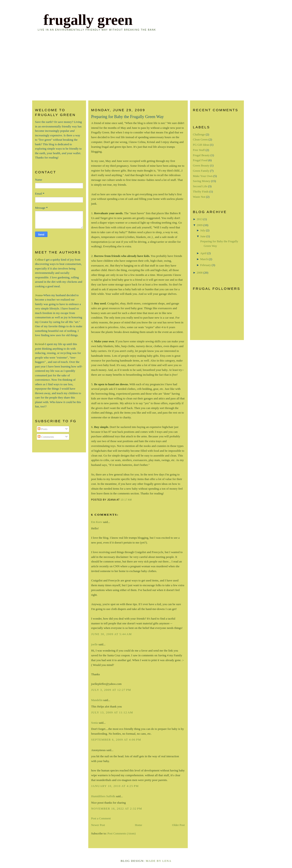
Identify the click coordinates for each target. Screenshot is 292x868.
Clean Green (200, 139)
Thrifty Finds (201, 191)
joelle (95, 644)
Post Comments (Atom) (122, 833)
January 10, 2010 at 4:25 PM (115, 786)
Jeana (39, 295)
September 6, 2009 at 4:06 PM (116, 740)
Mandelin (97, 700)
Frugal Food (200, 160)
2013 (200, 219)
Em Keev (97, 522)
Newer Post (98, 825)
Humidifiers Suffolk (103, 796)
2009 (200, 225)
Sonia (95, 723)
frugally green (88, 20)
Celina (39, 260)
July (203, 230)
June (203, 236)
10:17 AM (126, 500)
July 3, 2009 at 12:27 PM (111, 690)
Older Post (178, 825)
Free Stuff (199, 150)
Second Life (200, 186)
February (206, 265)
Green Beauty (201, 165)
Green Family (201, 171)
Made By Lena (159, 861)
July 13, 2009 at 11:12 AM (112, 712)
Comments (46, 437)
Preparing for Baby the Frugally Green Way (128, 117)
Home (138, 825)
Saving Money (202, 181)
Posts (43, 429)
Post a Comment (101, 818)
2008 (200, 273)
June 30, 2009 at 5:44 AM (112, 634)
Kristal (40, 344)
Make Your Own (203, 176)
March (204, 259)
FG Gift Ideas (201, 145)
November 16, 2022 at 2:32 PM (117, 809)
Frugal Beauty (201, 155)
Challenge (199, 134)
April (203, 253)
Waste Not (199, 197)
